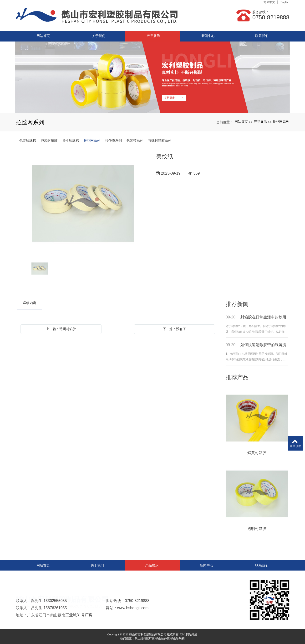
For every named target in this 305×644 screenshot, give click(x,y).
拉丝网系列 (281, 122)
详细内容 (30, 303)
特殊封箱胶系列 (160, 140)
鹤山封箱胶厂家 (145, 639)
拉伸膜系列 (113, 140)
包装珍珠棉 (28, 140)
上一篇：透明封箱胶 (61, 329)
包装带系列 (135, 140)
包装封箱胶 (49, 140)
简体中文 (269, 2)
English (285, 2)
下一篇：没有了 (174, 329)
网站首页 (241, 122)
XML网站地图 (189, 634)
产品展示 (260, 122)
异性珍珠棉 (71, 140)
